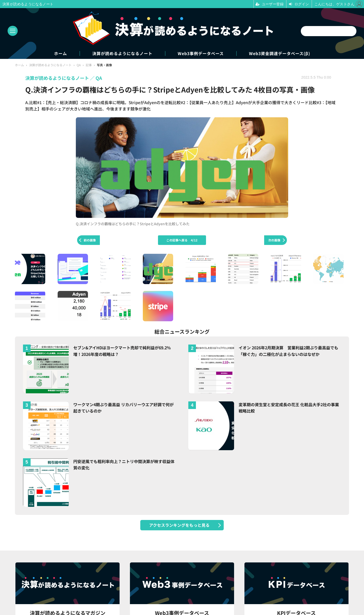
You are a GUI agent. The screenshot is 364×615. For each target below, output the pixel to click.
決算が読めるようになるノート (122, 53)
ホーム (61, 53)
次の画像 (274, 240)
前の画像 (90, 240)
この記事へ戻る (182, 240)
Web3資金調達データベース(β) (280, 53)
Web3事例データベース (201, 53)
